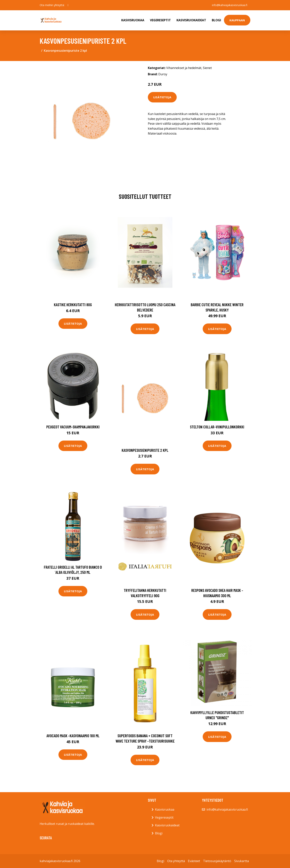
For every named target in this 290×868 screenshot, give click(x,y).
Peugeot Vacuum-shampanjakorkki (73, 427)
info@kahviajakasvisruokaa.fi (230, 5)
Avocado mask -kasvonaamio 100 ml (73, 736)
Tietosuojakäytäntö (217, 861)
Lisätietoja (162, 97)
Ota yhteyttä (176, 861)
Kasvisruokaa (133, 20)
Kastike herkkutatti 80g (73, 305)
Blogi (216, 20)
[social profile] (68, 5)
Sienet (207, 68)
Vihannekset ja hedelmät (184, 68)
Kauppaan (237, 20)
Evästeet (194, 861)
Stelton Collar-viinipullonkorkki (217, 427)
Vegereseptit (160, 20)
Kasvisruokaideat (191, 20)
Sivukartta (242, 861)
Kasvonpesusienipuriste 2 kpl (145, 450)
